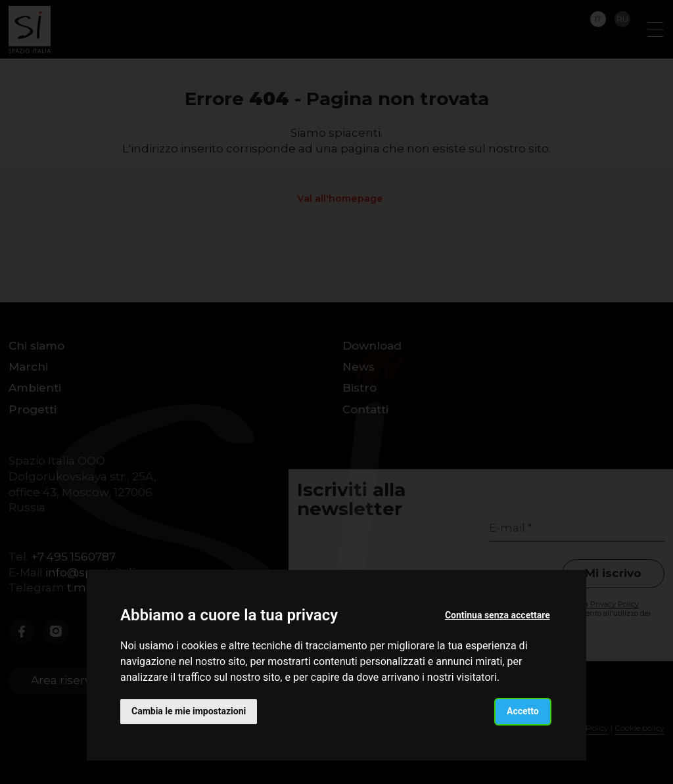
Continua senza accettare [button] (498, 615)
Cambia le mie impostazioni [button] (189, 711)
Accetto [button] (523, 711)
